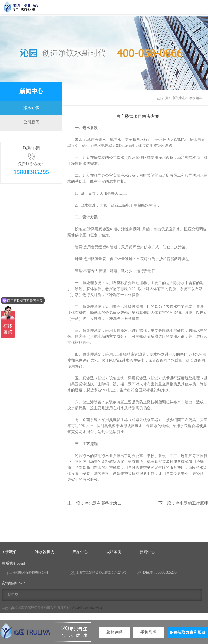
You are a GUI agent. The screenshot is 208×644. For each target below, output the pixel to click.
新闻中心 (179, 98)
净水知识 (31, 109)
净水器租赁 (45, 552)
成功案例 (114, 552)
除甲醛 (13, 595)
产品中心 (80, 552)
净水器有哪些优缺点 (104, 503)
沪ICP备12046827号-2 (87, 608)
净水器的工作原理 (191, 503)
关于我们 (9, 552)
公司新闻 (31, 126)
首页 (165, 98)
